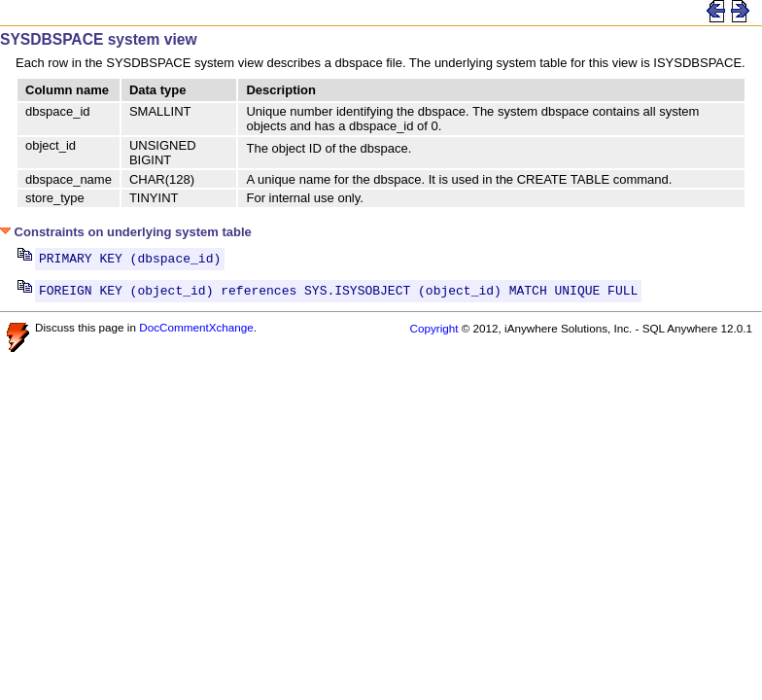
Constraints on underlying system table (126, 232)
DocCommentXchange (196, 333)
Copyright (433, 334)
